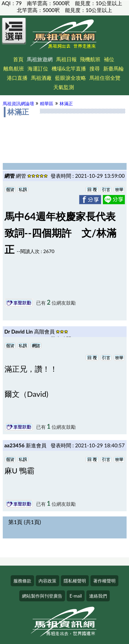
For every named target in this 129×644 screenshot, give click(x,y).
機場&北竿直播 (69, 68)
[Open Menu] (14, 35)
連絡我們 (98, 596)
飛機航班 (90, 59)
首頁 (18, 59)
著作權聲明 (104, 581)
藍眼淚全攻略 (71, 78)
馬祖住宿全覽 (105, 78)
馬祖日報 (66, 59)
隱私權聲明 (75, 581)
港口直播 (17, 78)
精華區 (47, 103)
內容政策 (47, 581)
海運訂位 (38, 68)
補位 (109, 59)
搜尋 (95, 68)
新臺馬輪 (114, 68)
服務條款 (22, 581)
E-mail (76, 596)
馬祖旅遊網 (40, 59)
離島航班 (14, 68)
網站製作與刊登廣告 (42, 596)
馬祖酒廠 (41, 78)
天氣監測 (64, 87)
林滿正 (66, 103)
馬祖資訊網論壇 (18, 103)
